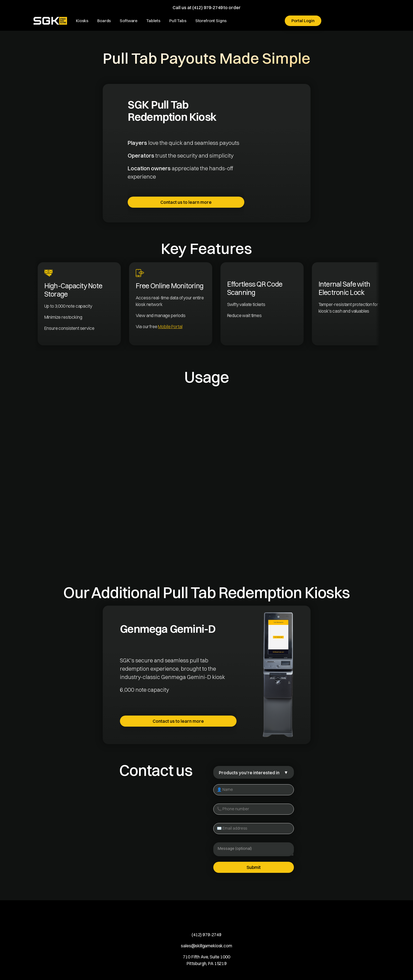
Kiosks (82, 21)
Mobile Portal (170, 326)
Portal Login (303, 21)
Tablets (153, 21)
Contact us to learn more (186, 202)
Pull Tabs (178, 21)
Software (129, 21)
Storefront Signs (211, 21)
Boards (104, 21)
